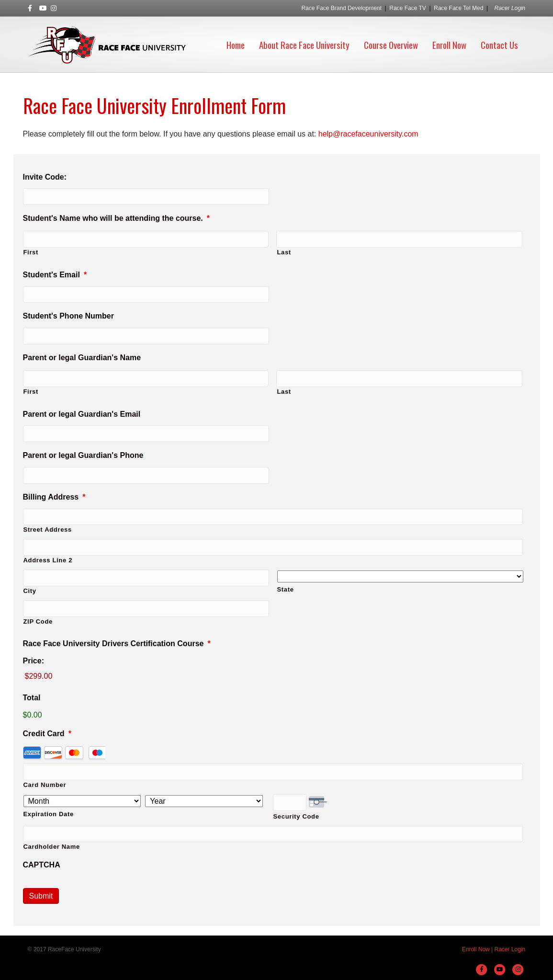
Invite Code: (45, 177)
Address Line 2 (48, 560)
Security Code (296, 816)
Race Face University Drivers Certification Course (117, 644)
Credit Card (47, 734)
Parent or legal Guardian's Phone (83, 455)
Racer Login (510, 8)
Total (32, 698)
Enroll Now (449, 45)
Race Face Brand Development (341, 8)
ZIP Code (38, 621)
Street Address (48, 530)
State (286, 589)
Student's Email (55, 275)
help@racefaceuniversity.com (368, 134)
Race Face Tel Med (458, 8)
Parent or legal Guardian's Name (82, 358)
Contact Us (499, 45)
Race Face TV (407, 8)
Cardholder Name (52, 847)
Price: (34, 661)
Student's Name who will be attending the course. (117, 218)
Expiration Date (49, 814)
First (31, 252)
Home (236, 45)
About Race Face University (304, 45)
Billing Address (54, 497)
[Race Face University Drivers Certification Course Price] (273, 677)
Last (284, 252)
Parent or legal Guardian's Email (82, 414)
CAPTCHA (42, 865)
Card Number (45, 785)
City (30, 591)
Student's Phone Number (68, 316)
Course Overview (391, 45)
